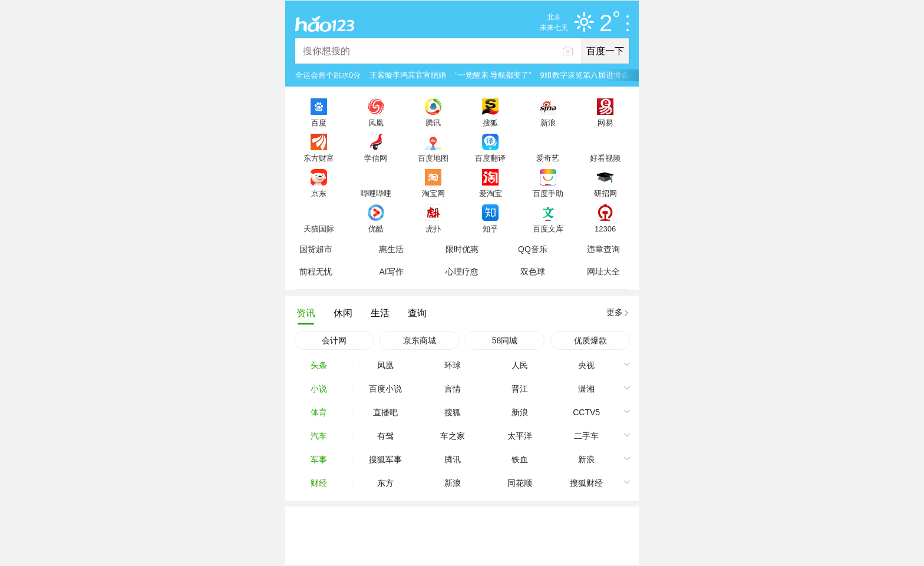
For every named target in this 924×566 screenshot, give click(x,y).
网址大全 (603, 272)
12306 (605, 229)
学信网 (376, 158)
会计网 (334, 340)
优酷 (376, 229)
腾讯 (433, 123)
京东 (319, 193)
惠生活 (391, 249)
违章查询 (603, 249)
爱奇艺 (548, 158)
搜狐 (490, 123)
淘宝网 (433, 193)
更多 (615, 312)
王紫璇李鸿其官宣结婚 (408, 75)
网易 (605, 123)
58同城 (505, 340)
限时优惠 (462, 249)
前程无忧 (316, 272)
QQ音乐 (533, 249)
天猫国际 (319, 229)
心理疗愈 (462, 272)
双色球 (533, 272)
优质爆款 (590, 340)
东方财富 (319, 158)
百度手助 (548, 193)
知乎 (490, 229)
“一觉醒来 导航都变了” (493, 75)
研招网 (605, 193)
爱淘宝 (491, 193)
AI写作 (391, 272)
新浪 (548, 123)
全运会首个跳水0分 (328, 75)
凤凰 (376, 123)
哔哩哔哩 (376, 193)
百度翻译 (490, 158)
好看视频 (605, 158)
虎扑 (433, 229)
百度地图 (433, 158)
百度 (319, 123)
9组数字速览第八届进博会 (585, 75)
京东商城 (420, 340)
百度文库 (548, 229)
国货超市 (316, 249)
